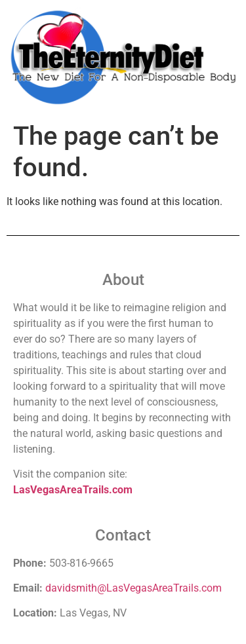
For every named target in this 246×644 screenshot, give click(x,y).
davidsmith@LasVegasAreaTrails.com (133, 588)
